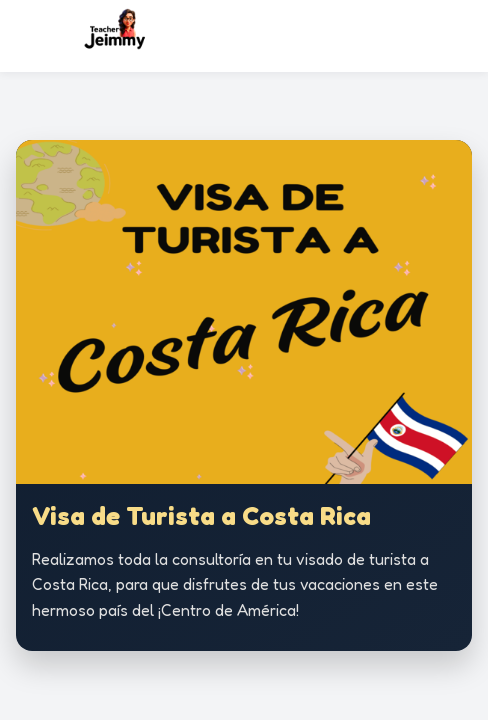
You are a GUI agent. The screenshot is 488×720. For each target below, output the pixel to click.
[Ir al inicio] (128, 36)
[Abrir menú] (463, 36)
